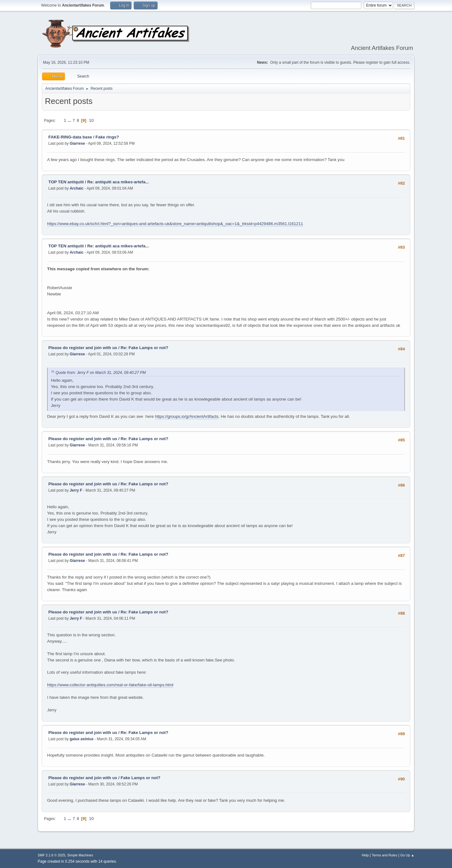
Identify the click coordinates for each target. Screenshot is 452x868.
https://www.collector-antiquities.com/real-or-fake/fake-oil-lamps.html (110, 685)
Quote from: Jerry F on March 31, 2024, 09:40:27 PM (101, 373)
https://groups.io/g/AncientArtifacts (187, 416)
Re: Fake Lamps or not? (144, 348)
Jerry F (76, 490)
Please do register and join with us (83, 348)
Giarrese (77, 143)
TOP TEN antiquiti (66, 182)
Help (365, 855)
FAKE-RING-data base (71, 137)
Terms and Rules (385, 855)
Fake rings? (107, 137)
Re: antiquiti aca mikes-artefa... (118, 182)
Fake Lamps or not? (140, 778)
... (70, 120)
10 (91, 120)
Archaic (77, 188)
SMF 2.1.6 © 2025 (51, 855)
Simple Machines (80, 855)
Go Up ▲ (407, 855)
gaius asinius (82, 739)
